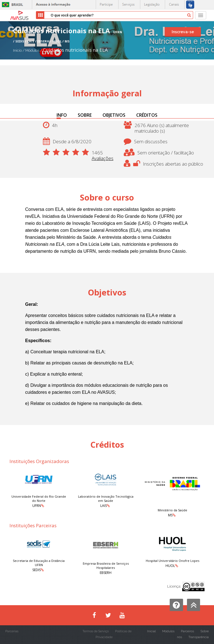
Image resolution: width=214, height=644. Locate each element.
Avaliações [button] (103, 158)
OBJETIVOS (114, 115)
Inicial (151, 631)
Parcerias (12, 631)
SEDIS (37, 570)
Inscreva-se (183, 32)
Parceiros (187, 631)
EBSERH (106, 573)
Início (17, 50)
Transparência (199, 637)
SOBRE (85, 115)
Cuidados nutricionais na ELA (75, 50)
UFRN (37, 506)
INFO (62, 115)
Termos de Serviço (96, 631)
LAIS (104, 506)
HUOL (170, 566)
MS (170, 515)
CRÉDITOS (147, 115)
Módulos (33, 50)
